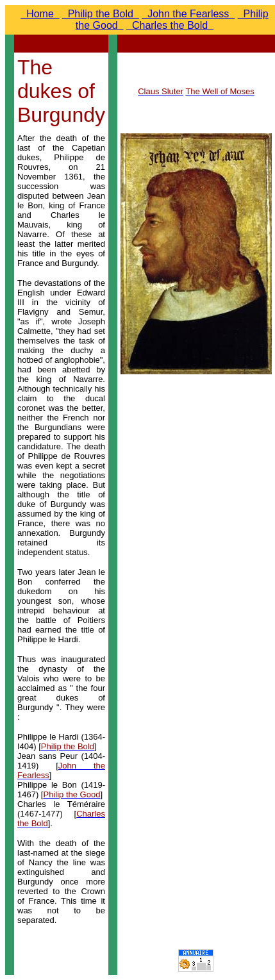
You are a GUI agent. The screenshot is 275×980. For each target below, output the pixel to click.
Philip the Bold (101, 14)
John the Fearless (188, 14)
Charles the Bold (170, 25)
